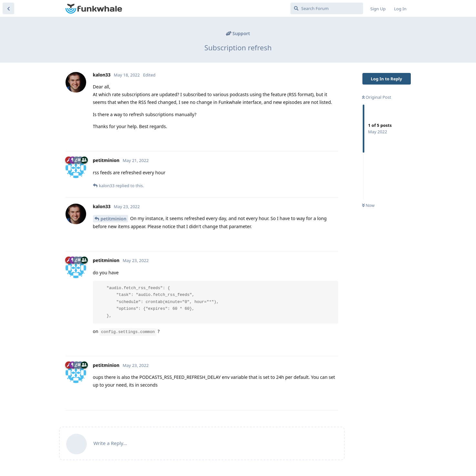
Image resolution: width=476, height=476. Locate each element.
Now (368, 205)
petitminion (114, 219)
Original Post (377, 97)
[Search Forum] (327, 8)
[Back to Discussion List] (8, 8)
